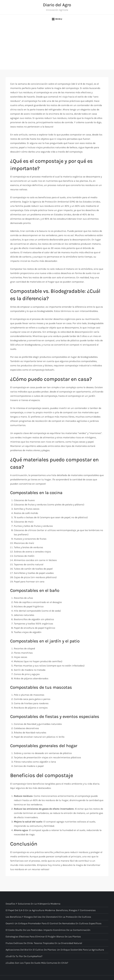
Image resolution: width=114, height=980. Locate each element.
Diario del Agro (57, 5)
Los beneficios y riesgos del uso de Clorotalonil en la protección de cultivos (48, 917)
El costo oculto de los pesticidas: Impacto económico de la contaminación (48, 930)
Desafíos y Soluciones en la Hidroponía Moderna (33, 904)
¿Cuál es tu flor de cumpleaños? (24, 956)
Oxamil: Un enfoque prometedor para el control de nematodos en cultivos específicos (53, 923)
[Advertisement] (57, 47)
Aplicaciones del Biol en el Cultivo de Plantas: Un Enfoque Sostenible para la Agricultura (55, 950)
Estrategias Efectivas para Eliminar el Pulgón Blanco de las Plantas (43, 937)
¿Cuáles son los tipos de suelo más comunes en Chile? (37, 963)
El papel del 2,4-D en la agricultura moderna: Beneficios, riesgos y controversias (51, 910)
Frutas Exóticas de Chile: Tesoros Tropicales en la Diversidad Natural (44, 943)
